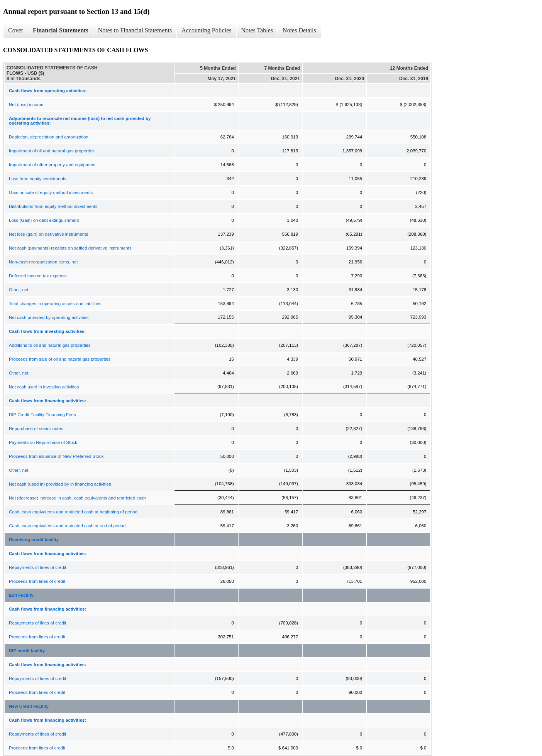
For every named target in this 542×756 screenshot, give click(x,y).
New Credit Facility (29, 706)
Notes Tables (257, 30)
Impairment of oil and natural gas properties (52, 151)
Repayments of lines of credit (37, 567)
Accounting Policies (206, 30)
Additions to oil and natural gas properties (50, 345)
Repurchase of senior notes (36, 429)
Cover (16, 30)
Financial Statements (61, 30)
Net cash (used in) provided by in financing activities (60, 484)
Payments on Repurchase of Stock (43, 442)
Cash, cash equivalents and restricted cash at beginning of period (73, 512)
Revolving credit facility (34, 540)
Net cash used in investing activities (44, 387)
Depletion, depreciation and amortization (49, 137)
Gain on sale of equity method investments (51, 192)
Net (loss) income (26, 105)
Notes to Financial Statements (135, 30)
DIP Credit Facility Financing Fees (42, 415)
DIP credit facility (27, 651)
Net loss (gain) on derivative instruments (48, 234)
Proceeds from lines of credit (37, 581)
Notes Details (299, 30)
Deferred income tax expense (38, 276)
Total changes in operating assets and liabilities (55, 304)
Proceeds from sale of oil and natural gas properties (60, 359)
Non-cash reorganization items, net (43, 262)
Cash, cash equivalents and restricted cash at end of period (67, 526)
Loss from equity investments (38, 179)
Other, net (19, 290)
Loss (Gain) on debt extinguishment (44, 220)
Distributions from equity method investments (53, 206)
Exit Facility (21, 595)
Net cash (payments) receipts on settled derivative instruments (70, 248)
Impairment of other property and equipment (52, 165)
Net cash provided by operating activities (49, 317)
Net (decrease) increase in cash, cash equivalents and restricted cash (77, 498)
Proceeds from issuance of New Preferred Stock (56, 456)
